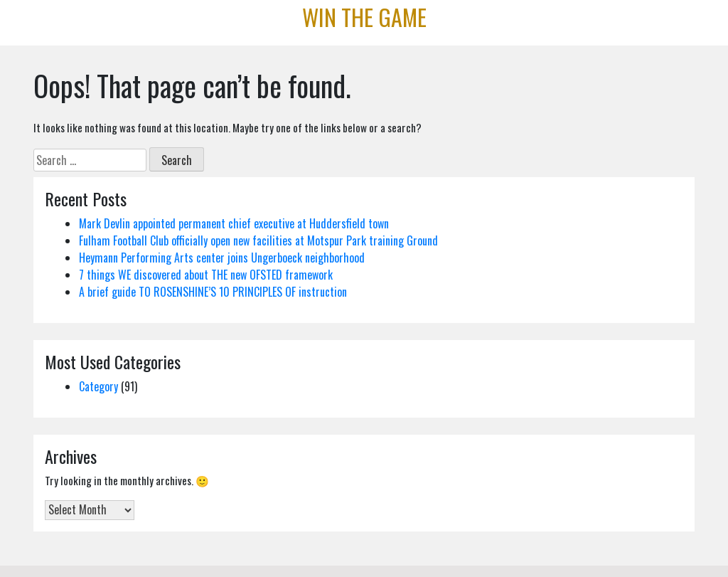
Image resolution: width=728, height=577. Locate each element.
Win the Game (364, 17)
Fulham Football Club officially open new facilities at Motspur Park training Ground (258, 240)
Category (98, 386)
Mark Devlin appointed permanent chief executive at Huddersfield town (234, 223)
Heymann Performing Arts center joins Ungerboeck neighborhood (222, 258)
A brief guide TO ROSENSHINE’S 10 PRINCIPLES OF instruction (213, 292)
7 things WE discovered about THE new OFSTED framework (206, 275)
